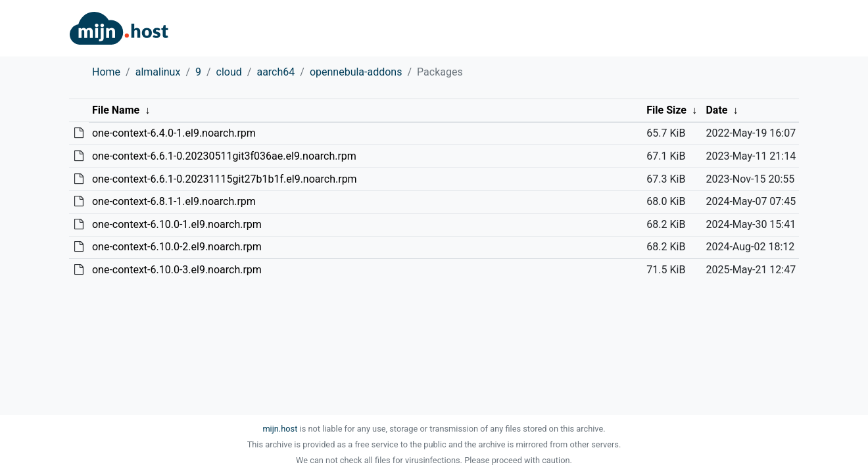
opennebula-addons (356, 72)
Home (106, 72)
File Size (666, 110)
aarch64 (276, 72)
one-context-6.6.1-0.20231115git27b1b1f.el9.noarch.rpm (225, 179)
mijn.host (280, 429)
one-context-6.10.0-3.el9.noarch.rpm (177, 270)
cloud (229, 72)
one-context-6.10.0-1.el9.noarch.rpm (177, 224)
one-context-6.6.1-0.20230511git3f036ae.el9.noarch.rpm (224, 156)
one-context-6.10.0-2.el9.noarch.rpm (177, 247)
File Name (116, 110)
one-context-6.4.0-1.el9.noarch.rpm (174, 133)
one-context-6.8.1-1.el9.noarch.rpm (174, 201)
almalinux (158, 72)
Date (716, 110)
